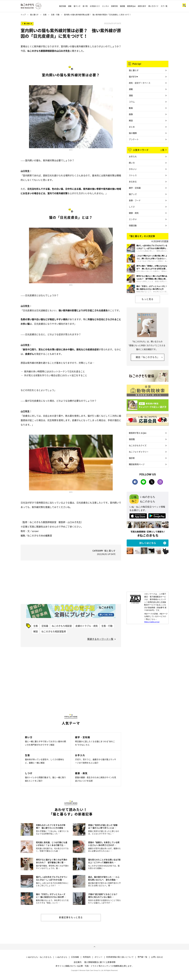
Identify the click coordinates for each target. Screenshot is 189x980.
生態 (45, 15)
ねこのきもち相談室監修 (54, 631)
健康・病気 (134, 213)
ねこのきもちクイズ (138, 445)
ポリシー (98, 957)
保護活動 (133, 225)
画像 (131, 114)
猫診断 (132, 458)
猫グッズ (133, 194)
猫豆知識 (62, 6)
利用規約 (87, 957)
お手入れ (133, 156)
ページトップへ (94, 947)
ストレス (133, 175)
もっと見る (148, 299)
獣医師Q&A (131, 6)
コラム (132, 102)
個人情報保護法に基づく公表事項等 (100, 962)
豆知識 (45, 626)
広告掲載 (75, 957)
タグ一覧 (164, 6)
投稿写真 (114, 6)
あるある (133, 182)
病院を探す (142, 6)
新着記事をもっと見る (71, 917)
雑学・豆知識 (135, 188)
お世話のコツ (95, 6)
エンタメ (105, 6)
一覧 (162, 150)
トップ (23, 15)
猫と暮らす (34, 15)
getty (71, 150)
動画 (131, 108)
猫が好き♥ (133, 77)
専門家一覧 (142, 957)
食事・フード (135, 200)
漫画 (131, 95)
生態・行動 (55, 15)
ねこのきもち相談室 (62, 626)
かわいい (133, 169)
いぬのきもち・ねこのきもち (39, 957)
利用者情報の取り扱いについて (120, 957)
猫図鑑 (122, 6)
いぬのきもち (61, 957)
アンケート (134, 139)
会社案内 (78, 962)
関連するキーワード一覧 (100, 639)
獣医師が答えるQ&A (138, 433)
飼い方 (132, 163)
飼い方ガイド (153, 6)
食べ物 (85, 6)
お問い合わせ (157, 957)
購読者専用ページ (137, 464)
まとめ (132, 127)
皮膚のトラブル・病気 (87, 626)
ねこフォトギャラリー (139, 452)
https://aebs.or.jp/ (152, 622)
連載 (70, 6)
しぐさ (132, 207)
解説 (36, 631)
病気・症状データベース (140, 83)
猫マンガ (77, 6)
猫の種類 (133, 133)
